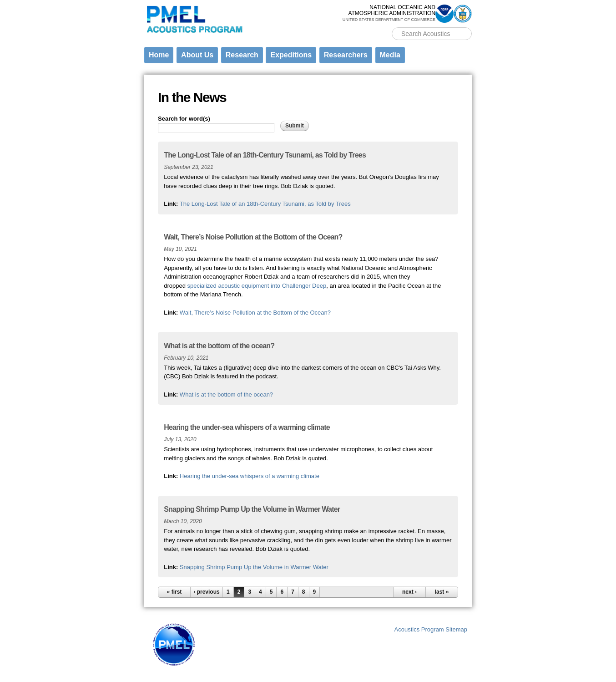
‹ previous (206, 592)
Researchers (346, 55)
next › (409, 592)
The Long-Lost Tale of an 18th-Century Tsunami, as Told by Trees (265, 204)
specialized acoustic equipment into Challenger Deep (257, 286)
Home (159, 55)
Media (390, 55)
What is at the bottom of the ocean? (226, 394)
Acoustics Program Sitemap (431, 629)
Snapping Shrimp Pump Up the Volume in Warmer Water (254, 567)
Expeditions (291, 55)
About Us (197, 55)
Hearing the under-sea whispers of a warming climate (250, 476)
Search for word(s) (184, 119)
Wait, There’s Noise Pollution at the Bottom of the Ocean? (255, 313)
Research (242, 55)
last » (442, 592)
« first (174, 592)
